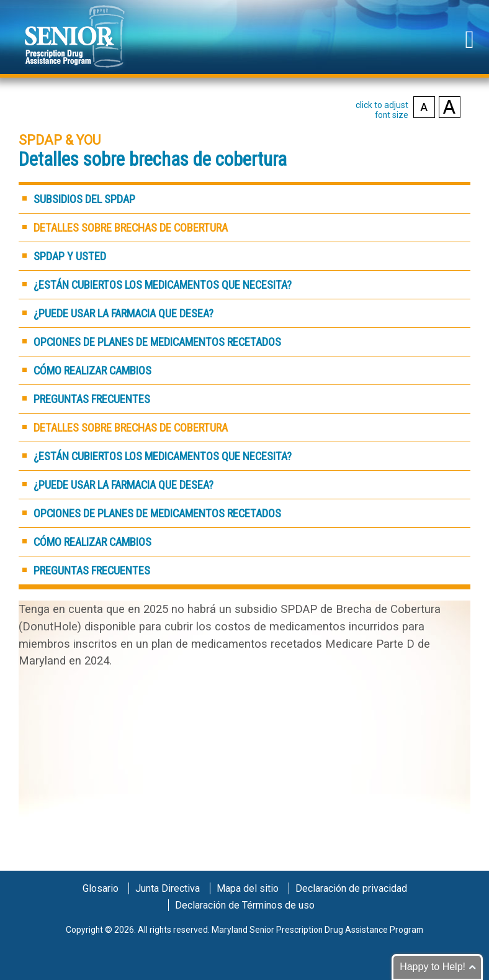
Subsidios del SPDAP (84, 199)
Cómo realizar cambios (92, 370)
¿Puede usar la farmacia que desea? (123, 313)
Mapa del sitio (248, 888)
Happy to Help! (433, 967)
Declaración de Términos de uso (245, 905)
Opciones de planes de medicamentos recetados (157, 342)
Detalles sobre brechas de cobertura (131, 228)
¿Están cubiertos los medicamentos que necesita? (163, 285)
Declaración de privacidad (351, 888)
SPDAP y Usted (70, 256)
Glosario (101, 888)
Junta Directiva (168, 888)
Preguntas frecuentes (92, 399)
